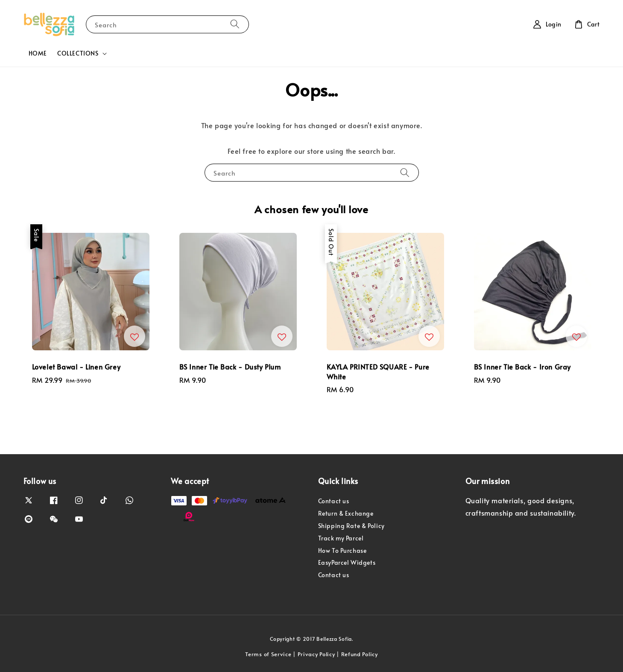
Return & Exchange (346, 513)
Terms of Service (268, 654)
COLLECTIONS (78, 53)
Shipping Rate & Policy (351, 526)
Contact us (334, 501)
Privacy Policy (316, 654)
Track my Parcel (341, 538)
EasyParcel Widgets (347, 562)
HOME (38, 53)
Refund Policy (360, 654)
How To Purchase (342, 550)
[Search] (235, 24)
